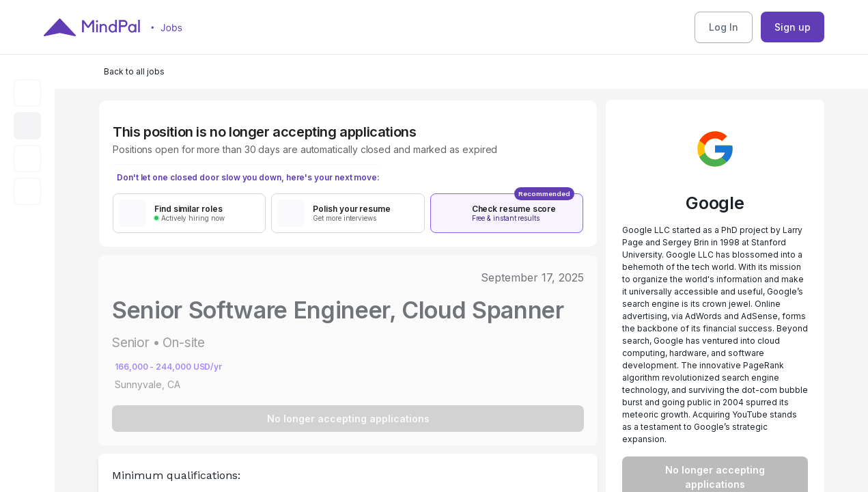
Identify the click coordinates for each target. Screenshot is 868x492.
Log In (724, 27)
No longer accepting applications (348, 419)
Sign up (793, 27)
